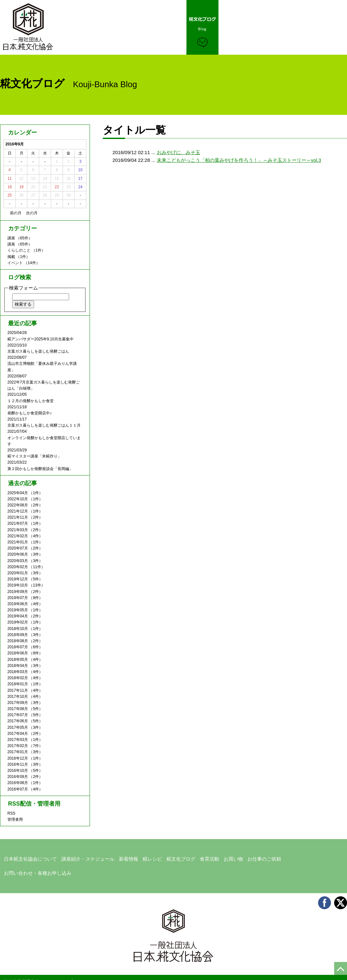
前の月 (16, 213)
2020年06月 (18, 554)
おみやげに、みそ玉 (178, 152)
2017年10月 (18, 697)
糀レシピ (142, 857)
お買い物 (218, 857)
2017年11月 (18, 690)
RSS (11, 813)
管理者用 (15, 819)
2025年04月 (18, 493)
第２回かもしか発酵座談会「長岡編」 (40, 469)
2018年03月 (18, 672)
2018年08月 (18, 641)
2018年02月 (18, 678)
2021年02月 (18, 536)
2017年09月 (18, 703)
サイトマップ (59, 964)
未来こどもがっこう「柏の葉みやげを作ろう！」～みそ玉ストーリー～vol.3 (239, 160)
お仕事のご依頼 (247, 857)
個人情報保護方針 (21, 964)
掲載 (11, 257)
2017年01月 (18, 752)
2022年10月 (18, 499)
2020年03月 (18, 561)
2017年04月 (18, 734)
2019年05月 (18, 610)
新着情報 (119, 857)
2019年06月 (18, 604)
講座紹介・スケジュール (81, 857)
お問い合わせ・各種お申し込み (299, 857)
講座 (11, 238)
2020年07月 (18, 548)
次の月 (32, 213)
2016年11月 (18, 764)
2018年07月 (18, 647)
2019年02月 (18, 622)
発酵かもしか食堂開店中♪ (30, 413)
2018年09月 (18, 635)
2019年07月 (18, 598)
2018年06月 (18, 653)
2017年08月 (18, 709)
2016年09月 (18, 777)
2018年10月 (18, 629)
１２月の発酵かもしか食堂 (31, 401)
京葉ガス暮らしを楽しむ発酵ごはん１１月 (44, 425)
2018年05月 (18, 660)
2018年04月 (18, 666)
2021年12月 (18, 511)
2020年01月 (18, 573)
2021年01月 (18, 542)
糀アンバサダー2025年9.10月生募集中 (40, 339)
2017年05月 (18, 727)
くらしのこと (19, 250)
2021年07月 (18, 523)
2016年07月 (18, 789)
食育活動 (196, 857)
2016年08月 (18, 783)
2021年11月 (18, 517)
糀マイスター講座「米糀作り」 (34, 456)
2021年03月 (18, 530)
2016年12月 (18, 758)
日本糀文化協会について (27, 857)
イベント (15, 263)
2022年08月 (18, 505)
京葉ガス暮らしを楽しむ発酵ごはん (38, 351)
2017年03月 (18, 740)
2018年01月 (18, 684)
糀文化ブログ (169, 857)
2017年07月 (18, 715)
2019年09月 (18, 592)
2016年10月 (18, 771)
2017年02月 (18, 746)
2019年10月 (18, 585)
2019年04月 (18, 616)
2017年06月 (18, 721)
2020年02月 (18, 567)
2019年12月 (18, 579)
